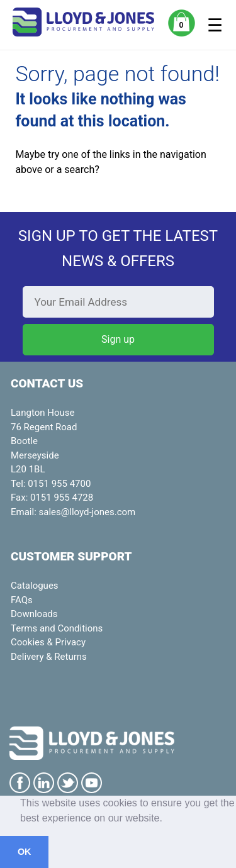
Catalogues (35, 586)
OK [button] (25, 852)
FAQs (22, 600)
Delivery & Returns (49, 657)
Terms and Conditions (57, 628)
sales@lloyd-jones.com (87, 512)
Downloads (34, 614)
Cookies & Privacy (48, 642)
